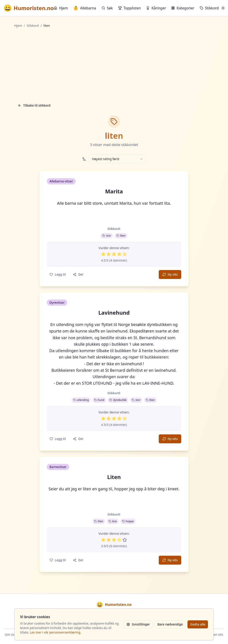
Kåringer (156, 8)
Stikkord (209, 8)
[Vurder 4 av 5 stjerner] (119, 254)
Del (78, 274)
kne (113, 521)
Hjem (61, 8)
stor (107, 236)
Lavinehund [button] (114, 313)
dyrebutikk (118, 400)
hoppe (128, 521)
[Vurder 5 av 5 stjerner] (125, 254)
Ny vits (170, 274)
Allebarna (85, 8)
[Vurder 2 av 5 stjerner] (109, 254)
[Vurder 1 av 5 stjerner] (103, 254)
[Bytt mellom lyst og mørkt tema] (223, 8)
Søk (107, 8)
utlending (81, 400)
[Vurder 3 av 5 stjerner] (114, 254)
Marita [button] (114, 191)
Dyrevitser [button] (57, 302)
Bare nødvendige (170, 624)
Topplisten (130, 8)
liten (121, 236)
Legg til (58, 274)
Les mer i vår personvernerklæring (55, 632)
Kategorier (183, 8)
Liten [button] (114, 477)
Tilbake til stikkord (34, 105)
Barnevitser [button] (58, 467)
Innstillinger (138, 624)
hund (99, 400)
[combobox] (118, 159)
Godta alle (198, 624)
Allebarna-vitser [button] (61, 181)
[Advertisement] (114, 64)
